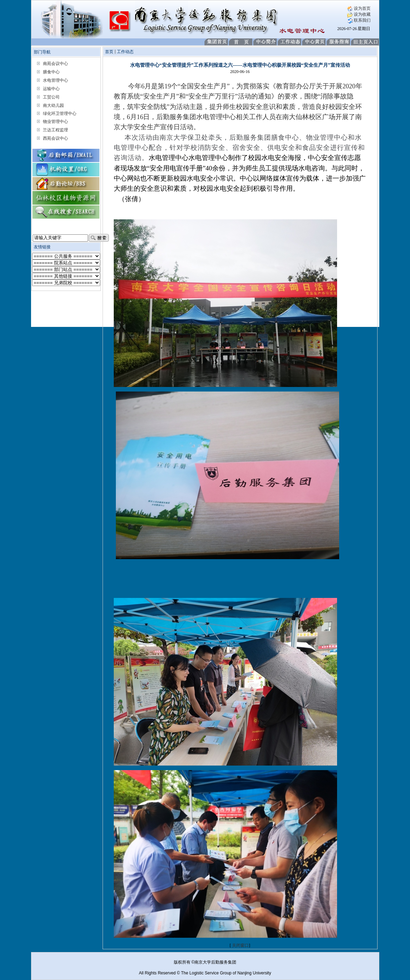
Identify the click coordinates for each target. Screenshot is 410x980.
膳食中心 (51, 72)
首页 (109, 52)
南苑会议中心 (55, 64)
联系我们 (359, 20)
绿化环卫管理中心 (60, 114)
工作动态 (125, 52)
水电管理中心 (55, 80)
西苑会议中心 (55, 138)
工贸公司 (51, 97)
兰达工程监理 (55, 130)
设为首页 (359, 8)
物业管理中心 (55, 122)
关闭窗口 (240, 945)
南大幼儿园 (53, 105)
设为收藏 (359, 14)
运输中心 (51, 89)
